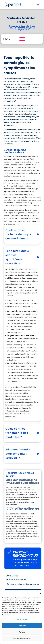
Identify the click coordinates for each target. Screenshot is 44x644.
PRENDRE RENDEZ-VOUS (25, 554)
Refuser (22, 632)
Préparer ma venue (17, 579)
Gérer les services (21, 619)
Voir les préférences (22, 638)
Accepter (22, 625)
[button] (40, 593)
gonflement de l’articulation (22, 336)
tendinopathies (23, 105)
